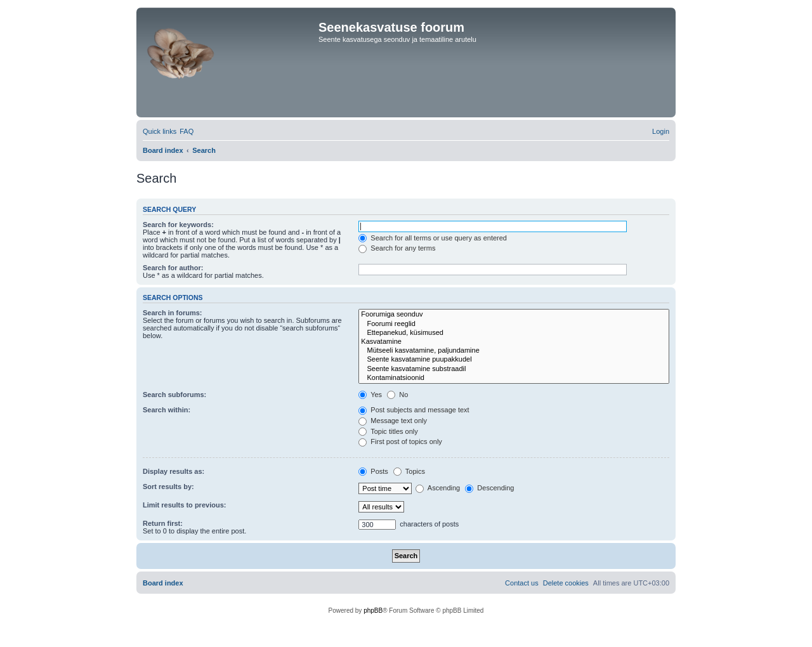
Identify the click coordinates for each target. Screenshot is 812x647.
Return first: (163, 523)
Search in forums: (173, 313)
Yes (370, 395)
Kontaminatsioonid (514, 378)
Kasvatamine (514, 342)
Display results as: (174, 471)
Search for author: (173, 268)
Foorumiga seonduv (514, 315)
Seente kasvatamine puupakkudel (514, 360)
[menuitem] (187, 131)
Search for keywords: (178, 225)
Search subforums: (174, 395)
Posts (373, 471)
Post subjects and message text (414, 410)
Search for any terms (397, 248)
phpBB (373, 611)
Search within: (167, 410)
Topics (409, 471)
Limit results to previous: (184, 505)
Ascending (438, 488)
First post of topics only (400, 441)
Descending (489, 488)
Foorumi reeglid (514, 324)
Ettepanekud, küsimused (514, 333)
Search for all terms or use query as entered (433, 238)
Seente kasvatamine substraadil (514, 369)
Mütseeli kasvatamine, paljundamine (514, 351)
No (397, 395)
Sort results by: (168, 487)
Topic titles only (388, 431)
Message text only (393, 421)
